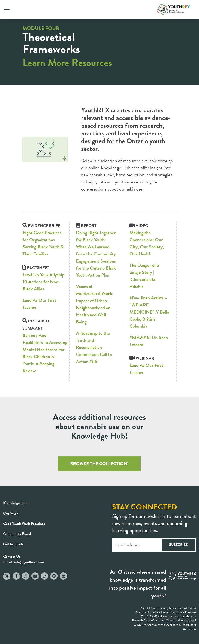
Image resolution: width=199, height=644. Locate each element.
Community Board (17, 534)
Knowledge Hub (15, 503)
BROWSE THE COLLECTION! (99, 464)
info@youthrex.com (29, 562)
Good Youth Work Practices (24, 523)
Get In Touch (13, 544)
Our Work (11, 513)
